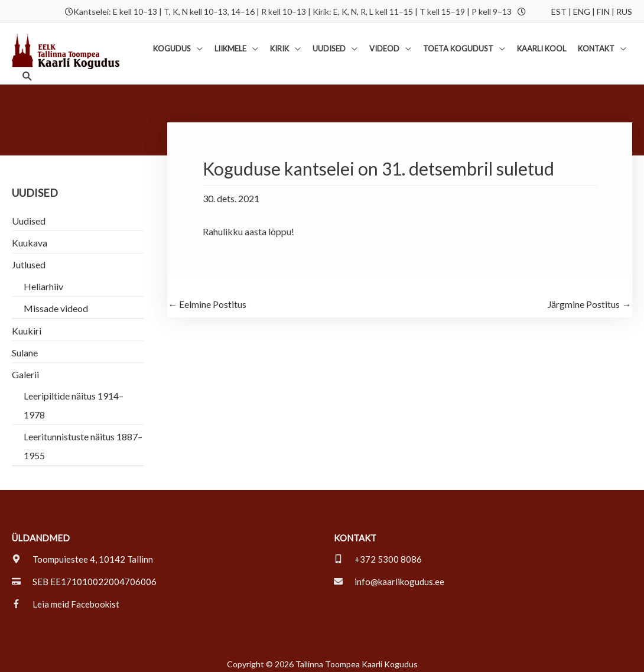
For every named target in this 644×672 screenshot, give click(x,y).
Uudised (29, 215)
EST (559, 10)
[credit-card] (84, 576)
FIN (603, 10)
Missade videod (56, 302)
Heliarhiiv (43, 280)
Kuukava (30, 237)
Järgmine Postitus (589, 299)
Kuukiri (27, 325)
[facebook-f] (66, 598)
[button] (178, 45)
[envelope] (389, 576)
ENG (582, 10)
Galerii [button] (25, 369)
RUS (624, 10)
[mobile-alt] (378, 553)
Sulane (25, 347)
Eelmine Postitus (208, 299)
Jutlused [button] (29, 259)
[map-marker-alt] (82, 553)
